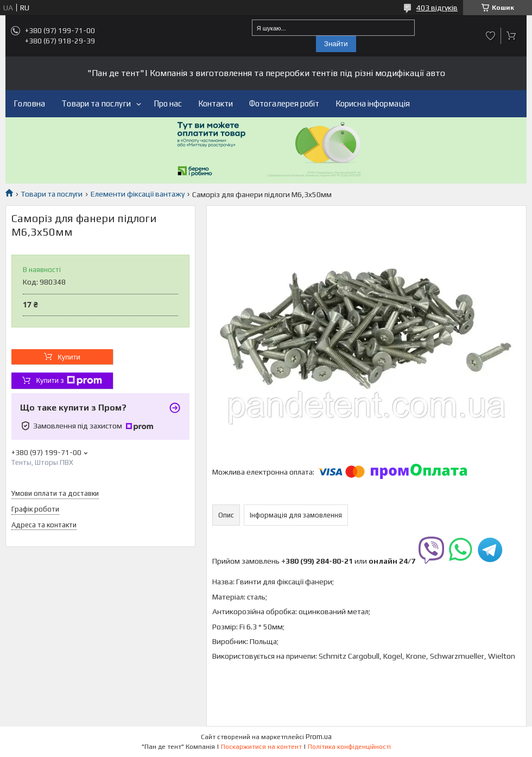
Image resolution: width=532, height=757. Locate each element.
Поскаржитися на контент (261, 747)
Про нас (168, 103)
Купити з (69, 381)
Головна (29, 103)
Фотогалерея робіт (284, 103)
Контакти (216, 103)
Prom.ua (319, 737)
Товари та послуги (96, 103)
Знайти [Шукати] (336, 44)
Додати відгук (491, 36)
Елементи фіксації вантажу (138, 194)
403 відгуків (437, 8)
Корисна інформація (373, 103)
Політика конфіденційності (349, 747)
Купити (69, 357)
